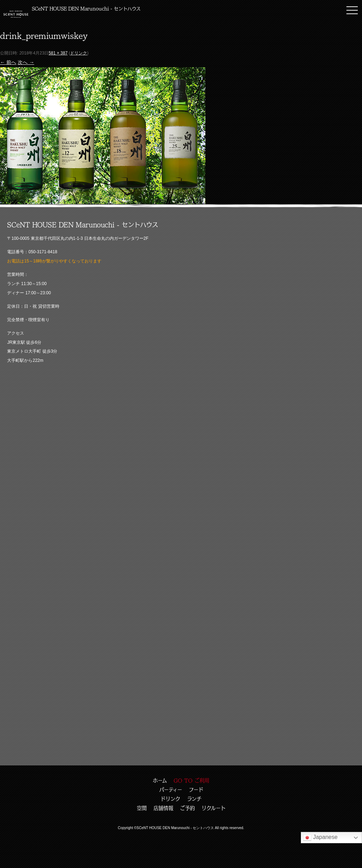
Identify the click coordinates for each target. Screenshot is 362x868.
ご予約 (187, 808)
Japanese (320, 838)
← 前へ (8, 62)
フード (196, 789)
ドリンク (78, 53)
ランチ (194, 799)
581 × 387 (58, 53)
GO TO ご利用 (191, 780)
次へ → (26, 62)
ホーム (160, 780)
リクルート (214, 808)
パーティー (171, 789)
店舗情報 (163, 808)
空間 (142, 808)
